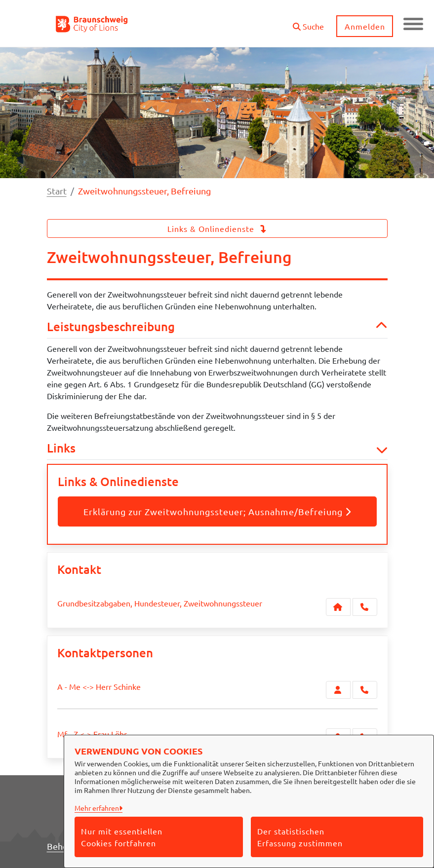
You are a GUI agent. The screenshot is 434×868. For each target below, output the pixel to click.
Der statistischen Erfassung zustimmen (300, 837)
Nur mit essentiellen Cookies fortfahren (122, 837)
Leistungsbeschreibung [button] (217, 327)
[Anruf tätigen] (365, 607)
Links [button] (217, 448)
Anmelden (365, 26)
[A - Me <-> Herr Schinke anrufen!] (365, 690)
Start (57, 191)
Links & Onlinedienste (217, 228)
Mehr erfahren (97, 808)
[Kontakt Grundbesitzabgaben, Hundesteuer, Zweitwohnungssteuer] (338, 607)
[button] (308, 22)
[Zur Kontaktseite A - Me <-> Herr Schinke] (338, 690)
